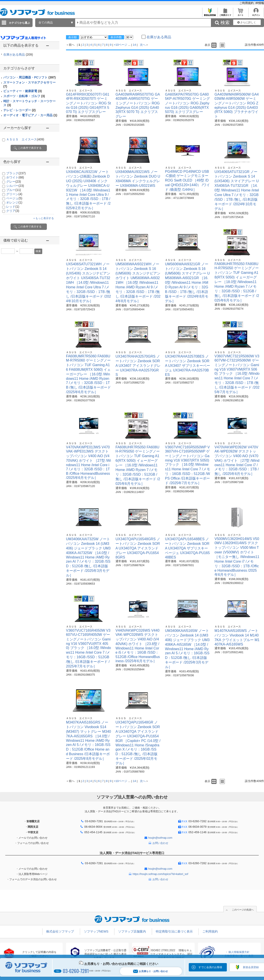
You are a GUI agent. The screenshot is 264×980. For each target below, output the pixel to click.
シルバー (15, 186)
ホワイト (15, 177)
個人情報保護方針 (239, 952)
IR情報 (260, 3)
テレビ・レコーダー (19, 110)
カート (241, 14)
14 (134, 45)
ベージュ (14, 198)
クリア (13, 211)
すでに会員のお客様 (210, 967)
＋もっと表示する (43, 218)
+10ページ (120, 45)
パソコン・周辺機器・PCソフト (29, 77)
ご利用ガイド (225, 14)
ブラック (16, 173)
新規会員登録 (210, 14)
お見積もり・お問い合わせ (150, 971)
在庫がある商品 (18, 55)
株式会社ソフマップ (60, 931)
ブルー (14, 190)
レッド (13, 207)
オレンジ (14, 202)
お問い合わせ (160, 843)
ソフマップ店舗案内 (132, 931)
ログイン (256, 14)
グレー (14, 182)
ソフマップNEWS (96, 931)
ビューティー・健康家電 (23, 91)
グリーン (14, 194)
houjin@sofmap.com (160, 838)
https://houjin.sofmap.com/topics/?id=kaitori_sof (160, 874)
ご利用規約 (247, 3)
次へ (143, 45)
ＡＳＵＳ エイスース (25, 139)
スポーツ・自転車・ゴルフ (24, 96)
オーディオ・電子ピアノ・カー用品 (30, 115)
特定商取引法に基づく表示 (174, 931)
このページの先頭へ (243, 910)
